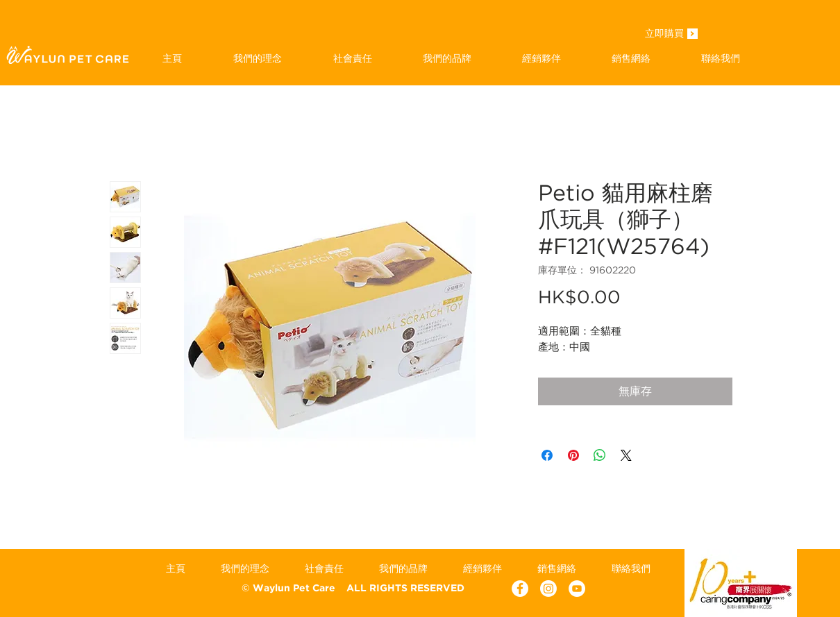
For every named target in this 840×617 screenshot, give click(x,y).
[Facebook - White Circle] (520, 589)
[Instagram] (548, 589)
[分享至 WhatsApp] (600, 455)
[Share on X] (626, 455)
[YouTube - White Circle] (577, 589)
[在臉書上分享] (547, 455)
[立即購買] (664, 35)
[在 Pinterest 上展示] (573, 455)
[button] (447, 58)
